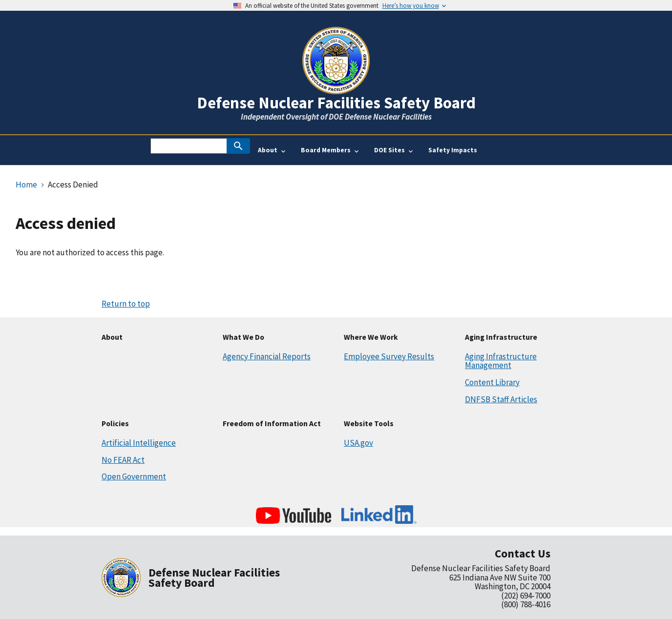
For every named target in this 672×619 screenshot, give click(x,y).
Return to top (126, 304)
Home (26, 185)
